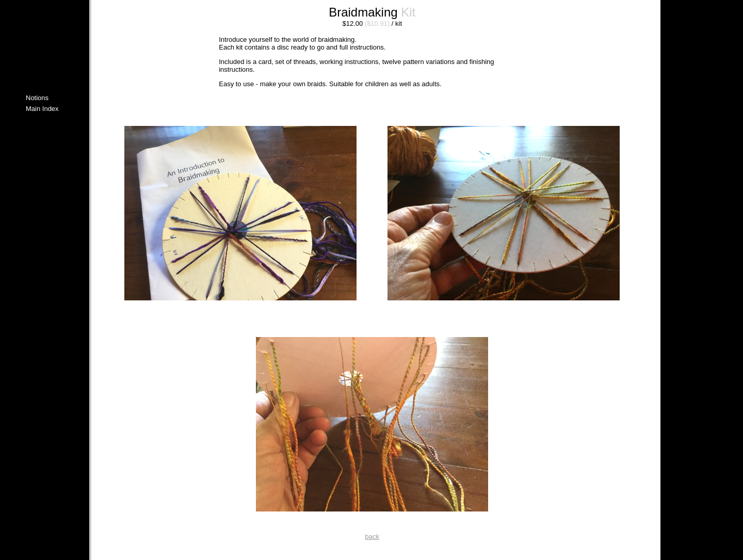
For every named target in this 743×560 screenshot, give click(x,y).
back (372, 537)
